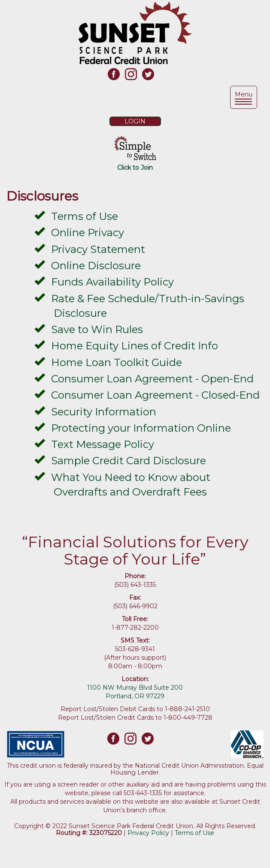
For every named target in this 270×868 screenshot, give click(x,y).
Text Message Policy (103, 444)
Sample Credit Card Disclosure (129, 461)
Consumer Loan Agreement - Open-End (152, 379)
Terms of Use (85, 216)
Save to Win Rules (97, 329)
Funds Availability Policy (112, 282)
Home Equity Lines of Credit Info (135, 346)
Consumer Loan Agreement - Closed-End (155, 395)
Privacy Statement (98, 249)
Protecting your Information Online (141, 428)
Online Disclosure (96, 266)
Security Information (104, 412)
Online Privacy (88, 233)
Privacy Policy (148, 833)
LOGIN (135, 121)
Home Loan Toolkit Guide (117, 362)
